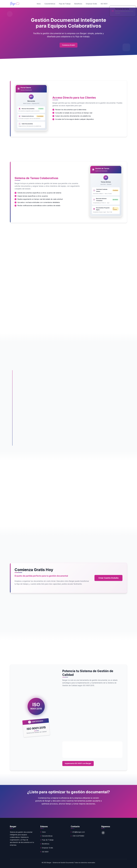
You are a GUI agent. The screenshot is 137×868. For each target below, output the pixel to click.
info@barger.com (79, 832)
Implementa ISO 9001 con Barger (78, 763)
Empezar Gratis (91, 4)
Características (50, 4)
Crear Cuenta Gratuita (108, 578)
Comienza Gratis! (68, 46)
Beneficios (78, 4)
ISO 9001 (104, 4)
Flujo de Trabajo (65, 4)
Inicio (39, 4)
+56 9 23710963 (78, 836)
